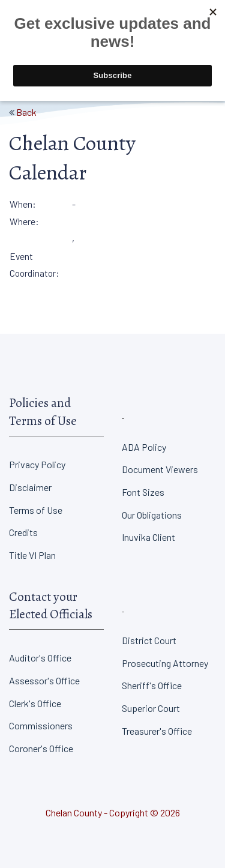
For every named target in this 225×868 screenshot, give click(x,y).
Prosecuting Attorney (165, 663)
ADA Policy (144, 447)
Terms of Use (36, 510)
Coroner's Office (41, 748)
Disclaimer (30, 487)
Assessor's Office (44, 680)
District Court (149, 640)
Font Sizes (143, 492)
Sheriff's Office (152, 685)
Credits (23, 532)
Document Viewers (160, 469)
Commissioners (41, 725)
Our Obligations (152, 515)
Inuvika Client (148, 537)
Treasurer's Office (157, 731)
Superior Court (151, 708)
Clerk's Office (35, 703)
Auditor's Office (40, 658)
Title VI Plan (32, 555)
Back (26, 112)
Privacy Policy (37, 464)
